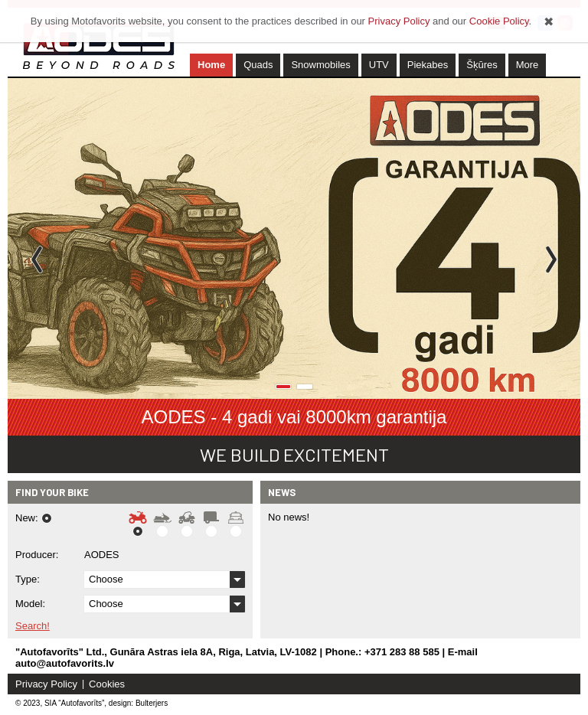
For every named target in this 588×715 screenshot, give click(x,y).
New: (27, 518)
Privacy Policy (46, 684)
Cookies (107, 684)
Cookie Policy (499, 21)
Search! (33, 626)
